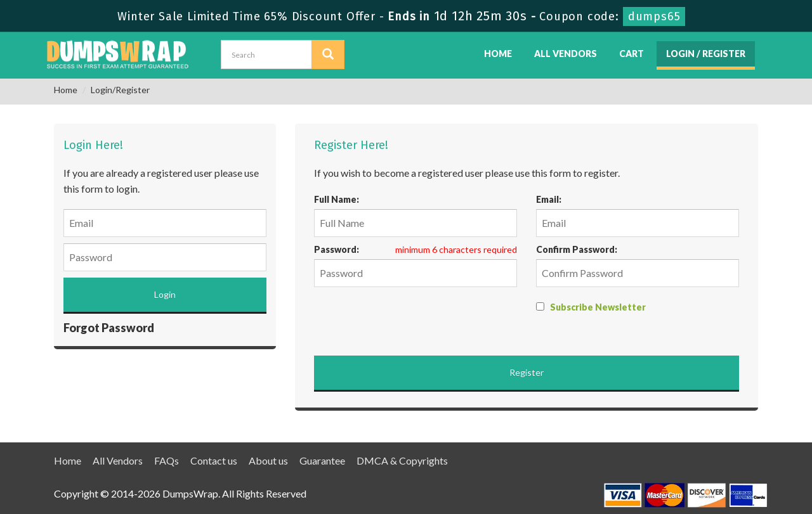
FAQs (167, 460)
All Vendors (566, 54)
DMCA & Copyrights (402, 460)
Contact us (214, 460)
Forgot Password (109, 328)
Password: (337, 249)
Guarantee (322, 460)
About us (268, 460)
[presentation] (410, 318)
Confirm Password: (577, 249)
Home (498, 54)
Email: (549, 199)
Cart (632, 54)
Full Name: (337, 199)
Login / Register (706, 54)
